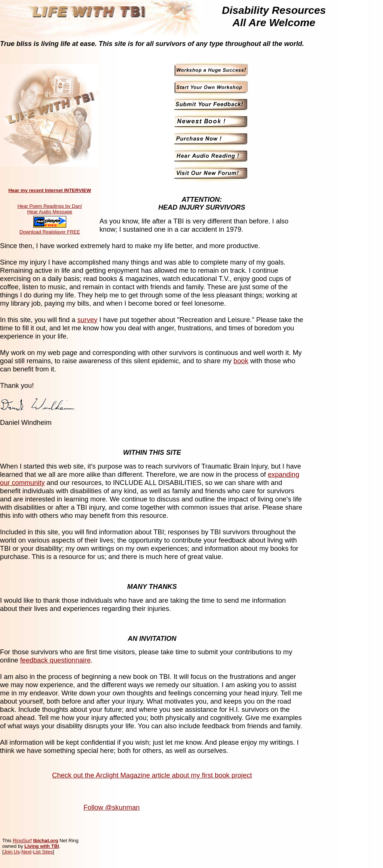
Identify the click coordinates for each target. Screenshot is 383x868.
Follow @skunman (111, 807)
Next (26, 852)
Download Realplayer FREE (50, 232)
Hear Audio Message (50, 212)
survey (88, 320)
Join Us (12, 852)
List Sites (43, 852)
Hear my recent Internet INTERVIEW (50, 190)
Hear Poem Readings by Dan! (50, 206)
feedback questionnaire (56, 660)
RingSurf (22, 841)
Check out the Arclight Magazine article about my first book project (152, 775)
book (241, 361)
